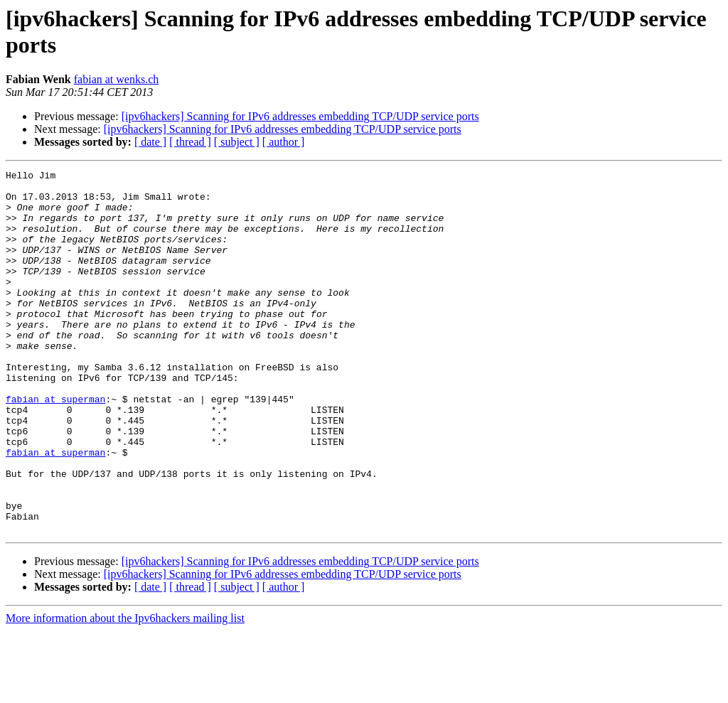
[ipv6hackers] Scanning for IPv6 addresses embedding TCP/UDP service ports (300, 116)
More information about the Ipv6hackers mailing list (125, 691)
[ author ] (284, 142)
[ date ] (150, 142)
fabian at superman (55, 446)
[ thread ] (190, 142)
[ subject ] (237, 142)
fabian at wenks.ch (117, 79)
